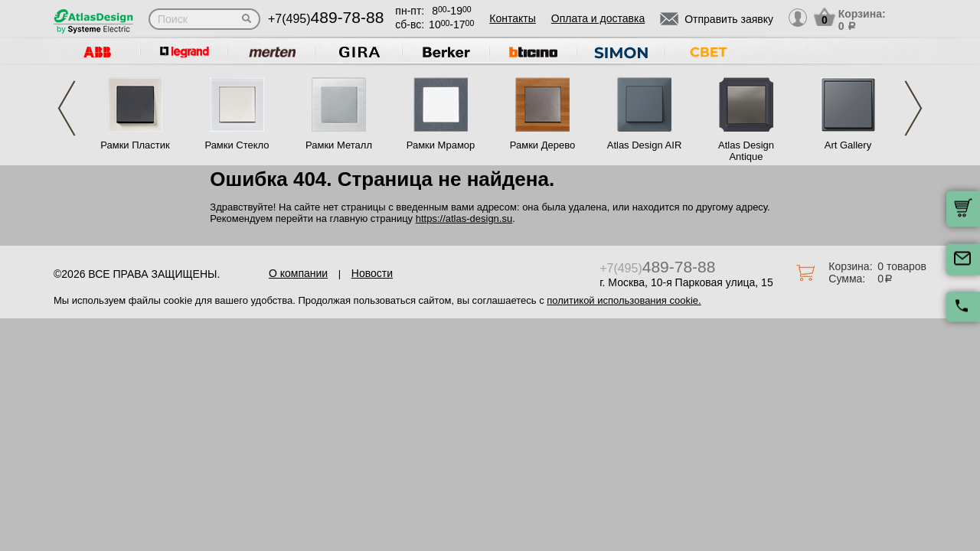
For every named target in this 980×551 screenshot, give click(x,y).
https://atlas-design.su (464, 218)
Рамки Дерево (542, 145)
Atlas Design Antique (746, 151)
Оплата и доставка (598, 18)
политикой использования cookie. (624, 300)
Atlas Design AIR (645, 145)
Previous (67, 108)
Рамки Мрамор (441, 145)
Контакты (512, 18)
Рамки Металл (339, 145)
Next (913, 108)
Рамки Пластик (135, 145)
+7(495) (326, 19)
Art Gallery (848, 145)
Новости (372, 273)
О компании (298, 273)
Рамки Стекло (237, 145)
